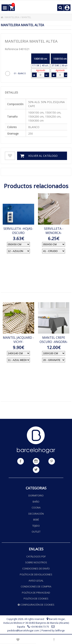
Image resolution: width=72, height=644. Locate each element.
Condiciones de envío (36, 568)
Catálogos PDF (36, 556)
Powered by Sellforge (53, 631)
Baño (36, 502)
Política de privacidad (36, 593)
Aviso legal (36, 581)
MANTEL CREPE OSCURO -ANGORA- (54, 340)
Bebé (36, 520)
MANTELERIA (12, 17)
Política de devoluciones (36, 574)
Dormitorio (36, 495)
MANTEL (26, 17)
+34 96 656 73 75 (40, 627)
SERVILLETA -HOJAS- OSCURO (18, 231)
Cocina (36, 508)
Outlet (36, 532)
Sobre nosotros (36, 562)
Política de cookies (36, 599)
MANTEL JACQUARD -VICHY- (18, 340)
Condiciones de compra (36, 586)
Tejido (36, 526)
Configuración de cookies (36, 605)
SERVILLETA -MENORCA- (54, 231)
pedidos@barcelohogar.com (23, 631)
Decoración (36, 514)
